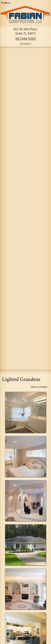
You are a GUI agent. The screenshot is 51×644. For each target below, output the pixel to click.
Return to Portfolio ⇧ (40, 387)
